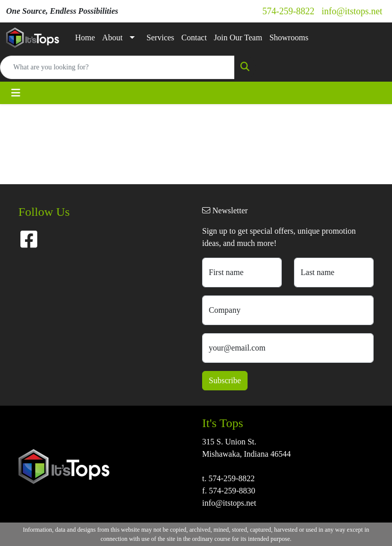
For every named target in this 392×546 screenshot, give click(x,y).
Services (160, 38)
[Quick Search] (117, 67)
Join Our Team (238, 38)
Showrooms (289, 38)
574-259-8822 (288, 11)
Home (85, 38)
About (112, 38)
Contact (194, 38)
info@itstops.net (352, 11)
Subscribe (225, 380)
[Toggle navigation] (16, 93)
